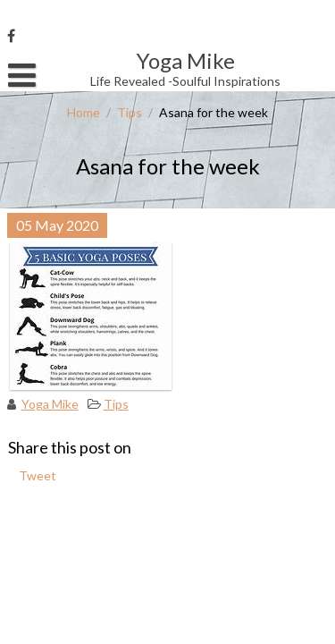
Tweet (38, 475)
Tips (130, 112)
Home (84, 112)
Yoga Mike (50, 404)
